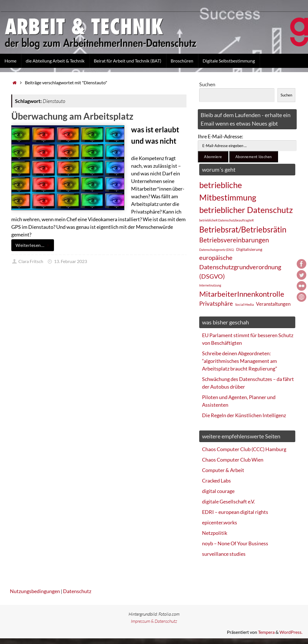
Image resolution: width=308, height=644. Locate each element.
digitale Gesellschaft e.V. (228, 501)
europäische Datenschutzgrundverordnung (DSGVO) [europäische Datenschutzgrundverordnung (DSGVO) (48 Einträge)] (240, 267)
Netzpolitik (215, 533)
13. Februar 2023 (71, 261)
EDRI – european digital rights (235, 512)
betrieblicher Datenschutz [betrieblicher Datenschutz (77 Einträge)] (246, 210)
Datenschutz (77, 591)
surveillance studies (224, 554)
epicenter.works (220, 522)
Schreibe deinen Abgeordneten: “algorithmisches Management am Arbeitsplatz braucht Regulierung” (240, 361)
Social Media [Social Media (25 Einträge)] (244, 304)
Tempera (266, 632)
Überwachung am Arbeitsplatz (72, 116)
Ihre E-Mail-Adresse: (221, 136)
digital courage (218, 491)
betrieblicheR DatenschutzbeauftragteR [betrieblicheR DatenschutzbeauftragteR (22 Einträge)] (226, 220)
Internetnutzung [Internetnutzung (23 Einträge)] (210, 285)
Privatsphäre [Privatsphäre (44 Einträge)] (216, 303)
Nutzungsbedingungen (35, 591)
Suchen (207, 84)
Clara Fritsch (31, 261)
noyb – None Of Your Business (235, 543)
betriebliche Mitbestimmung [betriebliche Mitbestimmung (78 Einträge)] (228, 191)
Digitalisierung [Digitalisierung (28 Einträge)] (249, 249)
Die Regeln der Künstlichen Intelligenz (244, 415)
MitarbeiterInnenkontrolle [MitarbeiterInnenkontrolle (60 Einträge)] (242, 294)
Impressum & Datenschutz (154, 621)
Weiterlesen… (34, 245)
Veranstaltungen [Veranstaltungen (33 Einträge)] (273, 304)
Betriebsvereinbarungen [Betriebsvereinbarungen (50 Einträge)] (234, 240)
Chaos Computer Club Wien (233, 460)
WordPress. (291, 632)
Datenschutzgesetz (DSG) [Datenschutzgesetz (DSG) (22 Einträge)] (217, 250)
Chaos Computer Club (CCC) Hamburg (244, 449)
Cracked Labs (216, 481)
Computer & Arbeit (223, 470)
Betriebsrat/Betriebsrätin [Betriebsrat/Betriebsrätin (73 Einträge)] (243, 229)
